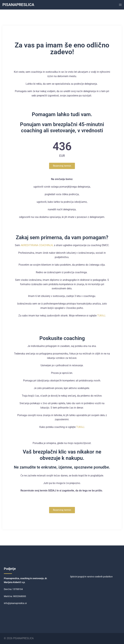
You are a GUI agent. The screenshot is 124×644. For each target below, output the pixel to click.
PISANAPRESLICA (18, 5)
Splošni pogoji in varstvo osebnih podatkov (91, 577)
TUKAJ (101, 316)
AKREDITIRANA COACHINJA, (37, 245)
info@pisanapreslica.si (15, 603)
